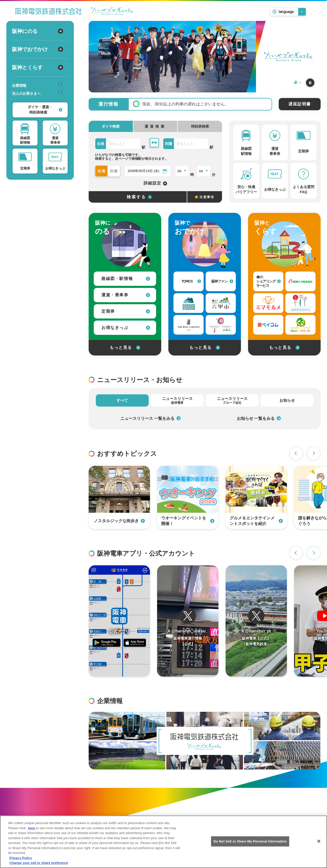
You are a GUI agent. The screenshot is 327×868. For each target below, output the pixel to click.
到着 (114, 171)
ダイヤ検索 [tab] (111, 126)
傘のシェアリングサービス (268, 281)
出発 (102, 171)
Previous (296, 453)
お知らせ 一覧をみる (259, 418)
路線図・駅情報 (126, 279)
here (32, 829)
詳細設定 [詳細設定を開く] (155, 183)
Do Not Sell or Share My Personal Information (250, 842)
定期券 (126, 311)
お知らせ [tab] (287, 400)
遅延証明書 (300, 104)
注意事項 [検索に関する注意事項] (205, 197)
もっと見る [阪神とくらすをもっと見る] (284, 347)
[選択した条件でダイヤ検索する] (138, 197)
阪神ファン (222, 281)
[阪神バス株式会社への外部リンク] (300, 281)
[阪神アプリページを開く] (119, 621)
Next (313, 453)
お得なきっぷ (126, 328)
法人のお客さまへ (37, 93)
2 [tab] (300, 83)
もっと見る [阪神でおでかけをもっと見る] (205, 347)
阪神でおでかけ (38, 49)
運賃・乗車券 (126, 295)
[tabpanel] (205, 57)
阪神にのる (38, 31)
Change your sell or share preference (39, 863)
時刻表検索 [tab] (200, 126)
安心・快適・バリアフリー (39, 101)
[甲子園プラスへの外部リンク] (221, 325)
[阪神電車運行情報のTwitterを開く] (188, 621)
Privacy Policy (21, 858)
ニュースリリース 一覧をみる (150, 418)
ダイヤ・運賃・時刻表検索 (45, 110)
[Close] (319, 842)
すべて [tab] (122, 400)
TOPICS (191, 281)
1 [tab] (295, 83)
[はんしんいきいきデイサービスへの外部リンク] (300, 325)
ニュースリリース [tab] (177, 400)
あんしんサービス (39, 101)
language (286, 12)
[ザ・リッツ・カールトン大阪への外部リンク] (189, 325)
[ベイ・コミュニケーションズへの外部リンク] (268, 325)
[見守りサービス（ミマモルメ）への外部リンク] (268, 303)
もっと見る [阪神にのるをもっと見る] (125, 347)
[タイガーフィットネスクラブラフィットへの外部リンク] (300, 303)
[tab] (155, 126)
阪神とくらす (38, 67)
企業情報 (37, 85)
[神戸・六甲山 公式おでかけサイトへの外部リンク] (221, 303)
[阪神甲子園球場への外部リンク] (189, 303)
